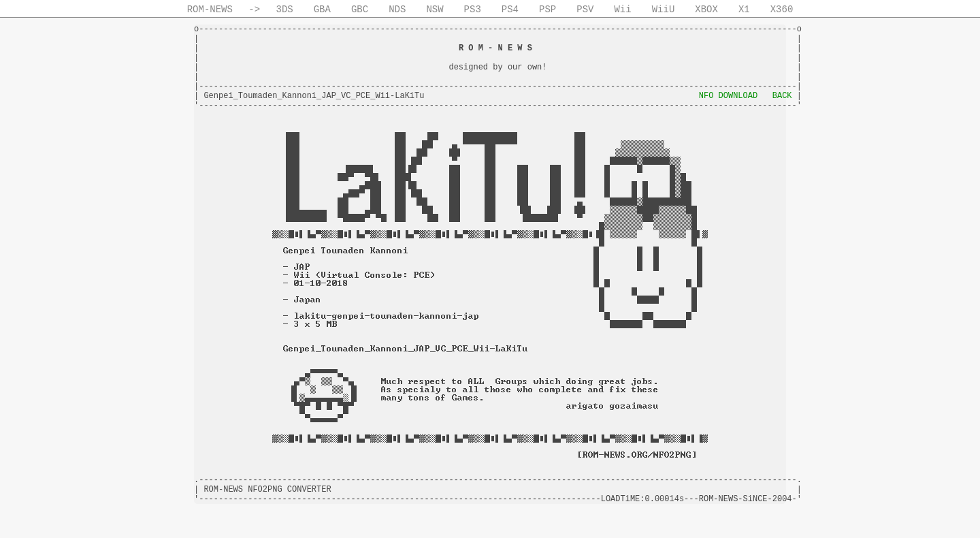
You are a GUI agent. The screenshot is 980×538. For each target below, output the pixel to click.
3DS (285, 10)
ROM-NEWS (210, 10)
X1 (744, 10)
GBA (322, 10)
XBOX (706, 10)
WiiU (664, 10)
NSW (435, 10)
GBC (360, 10)
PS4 (510, 10)
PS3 (473, 10)
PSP (548, 10)
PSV (585, 10)
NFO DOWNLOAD (728, 96)
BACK (782, 96)
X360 (782, 10)
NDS (397, 10)
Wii (622, 10)
